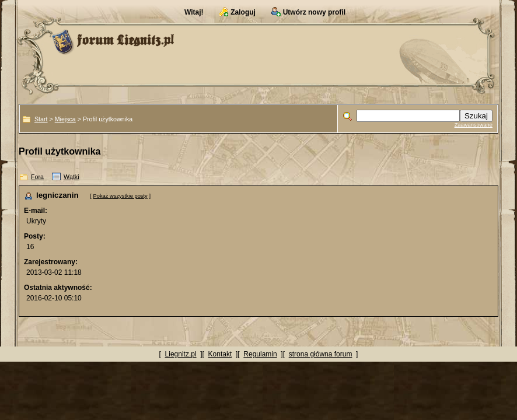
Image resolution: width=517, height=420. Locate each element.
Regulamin (260, 354)
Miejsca (65, 119)
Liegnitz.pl (181, 354)
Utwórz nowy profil (314, 12)
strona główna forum (321, 354)
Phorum (273, 335)
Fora (37, 177)
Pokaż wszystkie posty (120, 196)
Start (41, 119)
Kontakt (220, 354)
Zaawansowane (474, 125)
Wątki (71, 177)
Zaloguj (243, 12)
